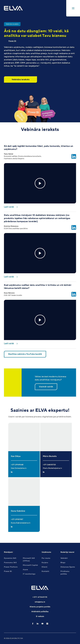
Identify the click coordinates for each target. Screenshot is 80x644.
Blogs (63, 563)
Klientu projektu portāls (40, 607)
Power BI (12, 41)
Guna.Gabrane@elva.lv (21, 523)
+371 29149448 (17, 465)
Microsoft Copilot (30, 565)
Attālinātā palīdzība (40, 612)
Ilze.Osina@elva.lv (19, 468)
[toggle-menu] (73, 8)
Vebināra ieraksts (21, 79)
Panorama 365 (10, 563)
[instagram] (47, 624)
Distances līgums (68, 567)
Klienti (45, 567)
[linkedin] (38, 624)
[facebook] (33, 624)
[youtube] (42, 624)
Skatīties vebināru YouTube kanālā (25, 354)
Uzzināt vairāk (46, 387)
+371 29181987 (17, 519)
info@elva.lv (40, 602)
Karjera (45, 563)
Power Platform (11, 567)
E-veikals (40, 616)
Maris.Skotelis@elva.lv (52, 468)
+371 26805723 (49, 465)
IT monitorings (29, 574)
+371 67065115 (40, 597)
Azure (25, 570)
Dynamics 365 (10, 558)
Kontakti (45, 571)
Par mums (46, 558)
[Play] (40, 183)
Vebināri (64, 558)
